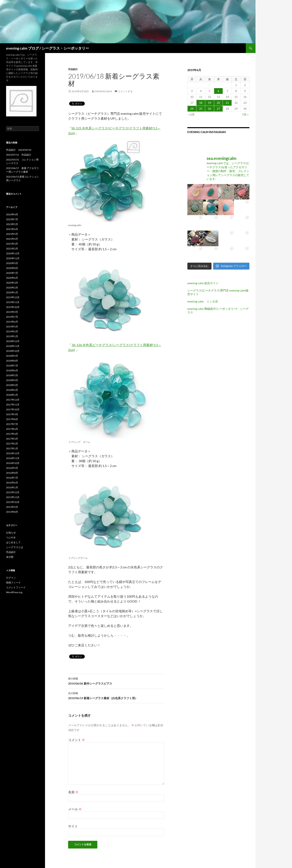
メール (75, 809)
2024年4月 (12, 214)
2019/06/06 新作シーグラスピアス (116, 681)
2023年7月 (12, 219)
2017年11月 (13, 405)
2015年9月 (12, 507)
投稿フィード (13, 582)
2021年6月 (12, 229)
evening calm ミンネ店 (203, 301)
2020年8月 (12, 268)
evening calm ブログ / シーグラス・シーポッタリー (48, 48)
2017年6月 (12, 429)
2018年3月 (12, 385)
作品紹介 (73, 69)
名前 (73, 792)
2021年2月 (12, 249)
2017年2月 (12, 444)
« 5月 (192, 114)
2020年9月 (12, 263)
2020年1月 (12, 292)
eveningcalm (103, 91)
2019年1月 (12, 336)
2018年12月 (13, 341)
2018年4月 (12, 380)
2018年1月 (12, 395)
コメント (77, 740)
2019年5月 (12, 327)
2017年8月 (12, 419)
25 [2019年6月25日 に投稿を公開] (201, 109)
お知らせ (11, 533)
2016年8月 (12, 473)
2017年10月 (13, 409)
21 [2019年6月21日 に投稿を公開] (227, 103)
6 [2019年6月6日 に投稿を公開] (218, 91)
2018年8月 (12, 361)
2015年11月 (13, 497)
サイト (73, 826)
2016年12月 (13, 453)
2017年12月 (13, 400)
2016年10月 (13, 463)
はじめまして (13, 542)
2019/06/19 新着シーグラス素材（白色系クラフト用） (116, 695)
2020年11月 (13, 258)
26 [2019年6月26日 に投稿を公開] (209, 109)
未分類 (10, 557)
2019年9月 (12, 312)
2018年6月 (12, 370)
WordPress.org (14, 592)
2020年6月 (12, 278)
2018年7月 (12, 366)
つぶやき (11, 537)
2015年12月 (13, 492)
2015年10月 (13, 502)
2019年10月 (13, 307)
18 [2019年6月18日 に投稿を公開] (201, 103)
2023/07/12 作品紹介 (19, 155)
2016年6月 (12, 483)
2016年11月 (13, 458)
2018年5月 (12, 375)
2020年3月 (12, 283)
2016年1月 (12, 487)
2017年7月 (12, 424)
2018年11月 (13, 346)
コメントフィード (16, 587)
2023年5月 (12, 224)
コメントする (125, 91)
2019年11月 (13, 302)
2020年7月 (12, 273)
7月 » (245, 114)
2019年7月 (12, 317)
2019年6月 (12, 322)
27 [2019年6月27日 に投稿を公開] (218, 109)
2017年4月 (12, 434)
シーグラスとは (15, 547)
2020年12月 (13, 253)
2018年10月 (13, 351)
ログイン (11, 578)
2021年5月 (12, 234)
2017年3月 (12, 439)
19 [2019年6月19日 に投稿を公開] (209, 103)
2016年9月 (12, 468)
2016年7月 (12, 478)
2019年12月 (13, 297)
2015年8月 (12, 512)
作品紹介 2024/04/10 (19, 150)
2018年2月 (12, 390)
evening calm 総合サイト (203, 283)
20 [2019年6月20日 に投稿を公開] (218, 103)
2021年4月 (12, 239)
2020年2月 (12, 288)
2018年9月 (12, 356)
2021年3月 (12, 244)
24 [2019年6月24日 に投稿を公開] (192, 109)
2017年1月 (12, 448)
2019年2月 (12, 331)
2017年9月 (12, 414)
